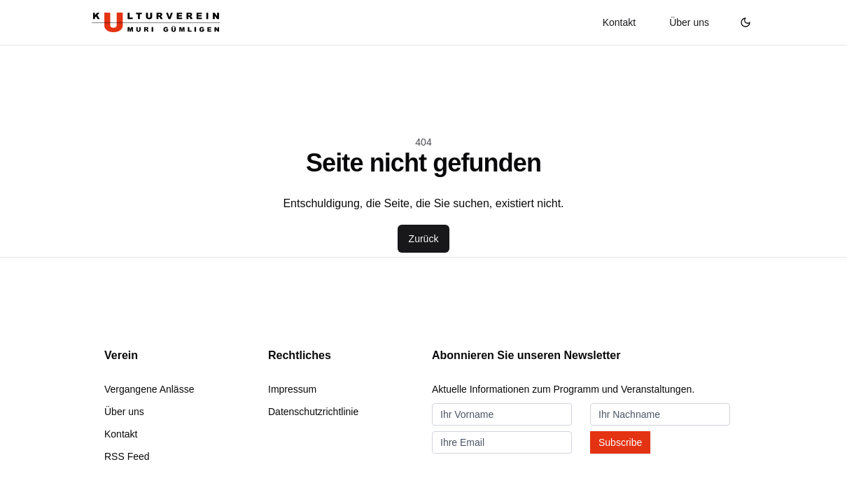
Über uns (689, 22)
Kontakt (619, 22)
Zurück (424, 239)
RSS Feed (127, 456)
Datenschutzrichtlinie (313, 412)
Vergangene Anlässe (149, 389)
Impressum (292, 389)
